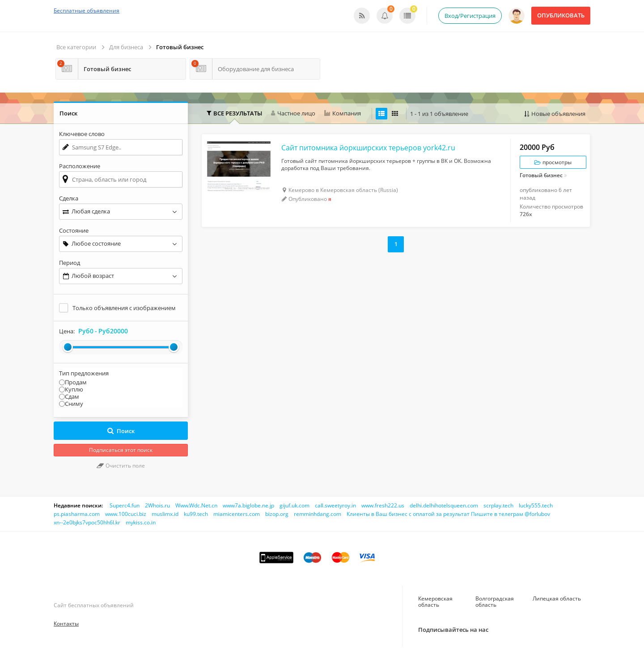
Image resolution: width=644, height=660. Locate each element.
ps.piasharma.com (77, 514)
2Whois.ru (157, 505)
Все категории (76, 47)
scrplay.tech (498, 505)
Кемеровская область (435, 602)
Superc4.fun (125, 505)
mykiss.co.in (141, 522)
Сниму (74, 404)
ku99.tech (196, 514)
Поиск (121, 431)
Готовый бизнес (180, 47)
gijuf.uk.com (294, 505)
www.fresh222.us (383, 505)
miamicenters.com (237, 514)
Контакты (66, 624)
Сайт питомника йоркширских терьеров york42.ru (368, 148)
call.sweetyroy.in (335, 505)
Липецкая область (557, 598)
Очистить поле (121, 466)
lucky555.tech (536, 505)
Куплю (74, 389)
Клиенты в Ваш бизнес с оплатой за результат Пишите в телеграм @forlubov (448, 514)
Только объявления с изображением (124, 308)
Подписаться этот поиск (121, 450)
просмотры (553, 162)
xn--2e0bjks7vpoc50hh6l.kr (87, 522)
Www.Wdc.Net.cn (196, 505)
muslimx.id (165, 514)
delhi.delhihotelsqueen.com (444, 505)
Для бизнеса (126, 47)
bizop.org (277, 514)
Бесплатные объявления (87, 11)
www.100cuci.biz (126, 514)
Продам (76, 382)
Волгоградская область (495, 602)
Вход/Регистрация (470, 16)
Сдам (72, 396)
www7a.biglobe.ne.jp (248, 505)
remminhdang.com (318, 514)
